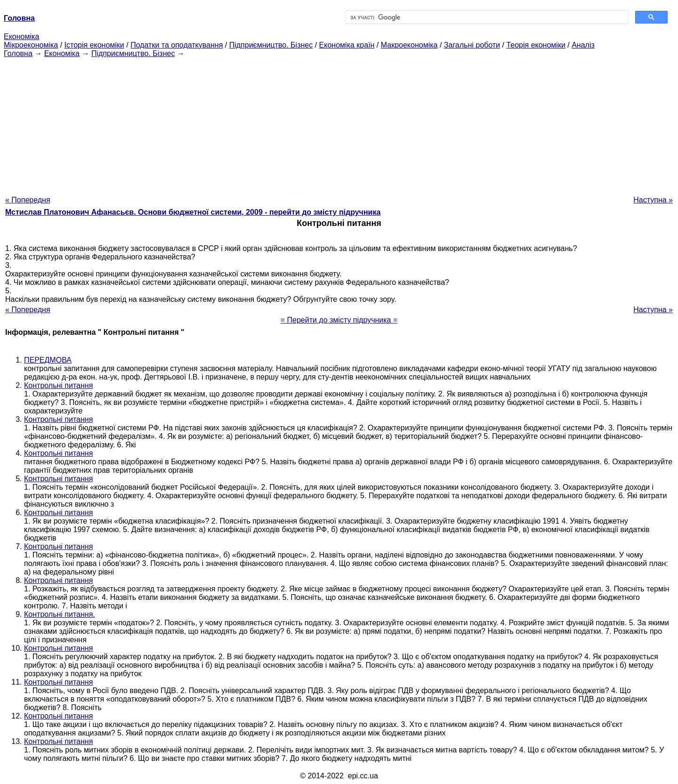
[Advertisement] (339, 124)
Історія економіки (94, 45)
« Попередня (28, 200)
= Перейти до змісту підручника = (339, 320)
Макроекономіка (409, 45)
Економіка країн (347, 45)
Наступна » (653, 200)
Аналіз (583, 45)
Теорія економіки (536, 45)
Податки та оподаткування (177, 45)
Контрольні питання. (60, 614)
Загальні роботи (472, 45)
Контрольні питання (58, 385)
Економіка (21, 36)
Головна (18, 53)
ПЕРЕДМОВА (48, 360)
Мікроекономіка (31, 45)
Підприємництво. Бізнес (271, 45)
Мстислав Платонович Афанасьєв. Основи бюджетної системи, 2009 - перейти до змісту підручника (193, 212)
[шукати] (486, 17)
